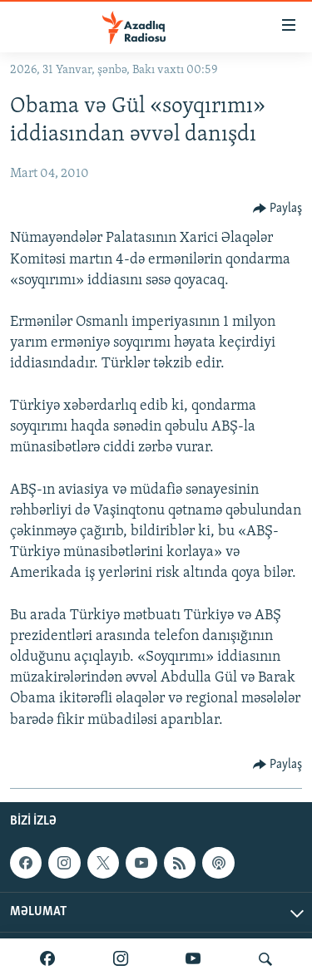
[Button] (278, 209)
